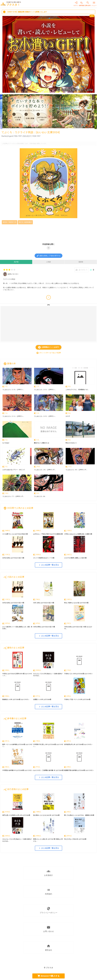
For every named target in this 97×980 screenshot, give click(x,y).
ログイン (76, 4)
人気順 (48, 262)
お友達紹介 (48, 873)
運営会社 (48, 948)
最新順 (81, 262)
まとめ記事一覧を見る (48, 565)
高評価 (16, 262)
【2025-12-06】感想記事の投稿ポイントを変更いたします (25, 12)
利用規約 (48, 892)
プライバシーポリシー (48, 910)
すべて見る (89, 364)
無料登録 (82, 4)
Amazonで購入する (48, 976)
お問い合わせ (48, 929)
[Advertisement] (48, 324)
